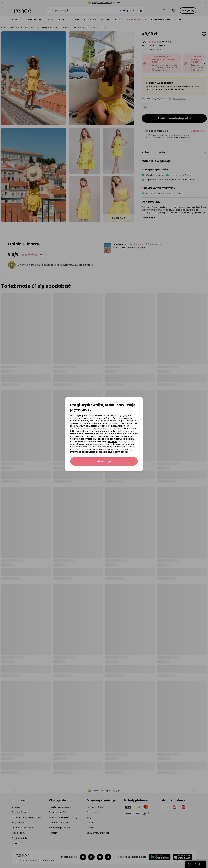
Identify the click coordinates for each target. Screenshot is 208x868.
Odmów (113, 441)
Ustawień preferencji (83, 434)
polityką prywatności (117, 452)
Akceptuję (83, 444)
